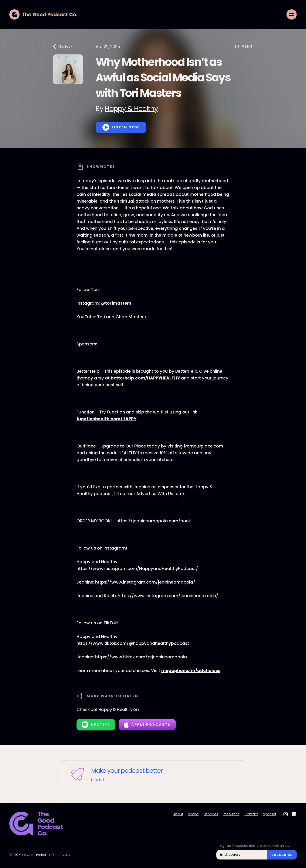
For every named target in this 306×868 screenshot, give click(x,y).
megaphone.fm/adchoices (191, 671)
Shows (193, 814)
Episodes (211, 814)
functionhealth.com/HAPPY (106, 419)
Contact (251, 814)
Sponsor (270, 814)
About (178, 814)
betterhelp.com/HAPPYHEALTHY (145, 378)
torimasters (118, 303)
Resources (231, 814)
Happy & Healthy (131, 109)
